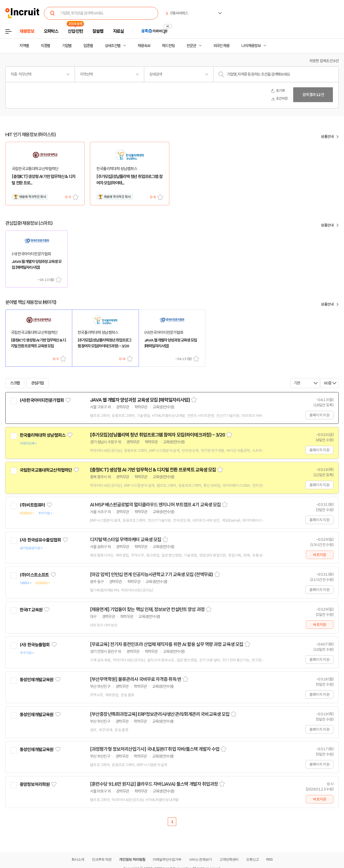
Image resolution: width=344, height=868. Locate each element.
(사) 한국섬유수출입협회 (40, 540)
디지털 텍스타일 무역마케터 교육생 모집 (126, 540)
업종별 (88, 46)
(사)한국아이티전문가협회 (42, 400)
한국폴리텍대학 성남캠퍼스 (42, 435)
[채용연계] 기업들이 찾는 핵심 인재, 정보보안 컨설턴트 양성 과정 (147, 610)
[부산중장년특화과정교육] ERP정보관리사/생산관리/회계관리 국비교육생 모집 (160, 714)
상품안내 (327, 137)
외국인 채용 (221, 46)
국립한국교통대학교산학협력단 (46, 470)
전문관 (191, 46)
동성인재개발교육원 (36, 680)
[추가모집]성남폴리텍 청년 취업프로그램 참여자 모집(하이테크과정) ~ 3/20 (157, 435)
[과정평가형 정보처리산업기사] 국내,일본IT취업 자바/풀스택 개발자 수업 (155, 749)
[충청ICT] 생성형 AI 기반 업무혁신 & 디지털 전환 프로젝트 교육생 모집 (153, 470)
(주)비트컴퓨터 (32, 505)
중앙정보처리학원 (35, 784)
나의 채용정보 (251, 46)
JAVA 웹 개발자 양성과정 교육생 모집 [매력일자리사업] (140, 400)
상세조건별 (113, 46)
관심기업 (38, 383)
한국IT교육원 (31, 610)
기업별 (67, 46)
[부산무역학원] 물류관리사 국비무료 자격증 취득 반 (136, 679)
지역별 (24, 46)
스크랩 (76, 197)
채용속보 (144, 46)
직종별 (46, 46)
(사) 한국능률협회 (35, 645)
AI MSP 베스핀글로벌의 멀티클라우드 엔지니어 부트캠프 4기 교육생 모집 (155, 505)
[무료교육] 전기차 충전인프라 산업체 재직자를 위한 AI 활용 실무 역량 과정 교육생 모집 (167, 644)
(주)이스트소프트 (34, 575)
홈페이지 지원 (319, 415)
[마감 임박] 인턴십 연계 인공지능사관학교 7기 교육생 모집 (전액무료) (151, 575)
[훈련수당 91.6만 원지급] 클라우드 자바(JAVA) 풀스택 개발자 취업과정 (154, 784)
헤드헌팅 (168, 46)
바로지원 (320, 555)
